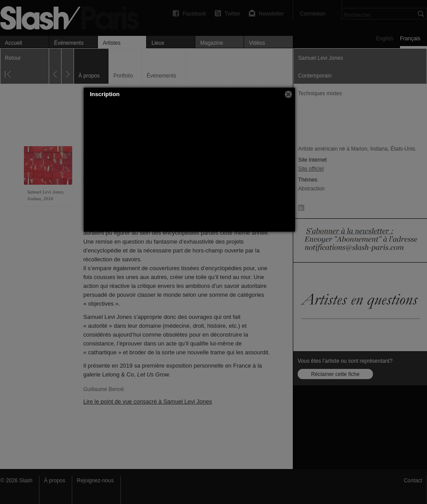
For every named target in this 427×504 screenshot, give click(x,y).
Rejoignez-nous (95, 481)
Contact (413, 481)
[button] (288, 94)
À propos (54, 481)
